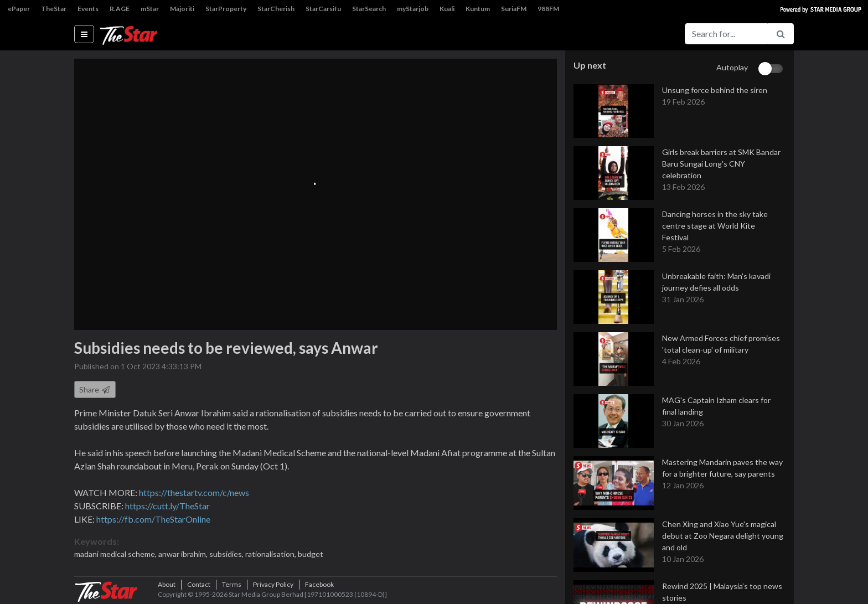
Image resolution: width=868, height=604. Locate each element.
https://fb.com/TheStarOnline (153, 519)
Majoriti (182, 9)
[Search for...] (726, 34)
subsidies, (227, 554)
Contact (199, 584)
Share (95, 389)
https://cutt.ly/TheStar (167, 506)
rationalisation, (272, 554)
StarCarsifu (323, 9)
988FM (548, 9)
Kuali (447, 9)
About (167, 584)
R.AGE (120, 9)
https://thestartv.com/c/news (194, 492)
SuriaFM (514, 9)
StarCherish (276, 9)
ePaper (19, 9)
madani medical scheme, (116, 554)
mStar (150, 9)
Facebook (319, 584)
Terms (232, 584)
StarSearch (369, 9)
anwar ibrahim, (184, 554)
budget (311, 554)
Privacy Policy (273, 584)
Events (88, 9)
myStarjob (413, 9)
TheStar (54, 9)
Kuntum (478, 9)
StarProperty (226, 9)
